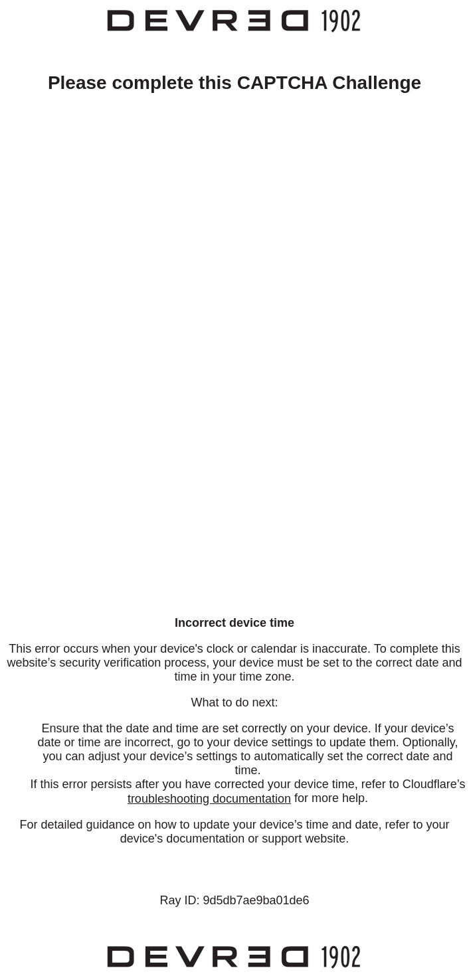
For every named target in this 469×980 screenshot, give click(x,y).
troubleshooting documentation (209, 799)
